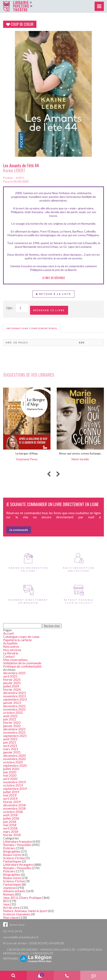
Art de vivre (11, 907)
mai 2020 (10, 775)
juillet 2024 (11, 686)
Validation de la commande (22, 663)
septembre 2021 (15, 736)
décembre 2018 (14, 805)
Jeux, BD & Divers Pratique (22, 898)
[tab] (32, 328)
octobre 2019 (13, 785)
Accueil (8, 633)
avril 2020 (10, 779)
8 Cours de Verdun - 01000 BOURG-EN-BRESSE (34, 943)
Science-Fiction (14, 858)
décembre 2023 (14, 693)
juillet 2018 (11, 818)
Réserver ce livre (49, 310)
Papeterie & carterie (17, 640)
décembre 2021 (14, 729)
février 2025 (12, 679)
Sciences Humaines (17, 914)
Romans (9, 894)
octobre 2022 (13, 712)
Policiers (9, 848)
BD (5, 901)
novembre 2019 (14, 782)
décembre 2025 (14, 673)
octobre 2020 (13, 762)
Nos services (12, 650)
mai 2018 (10, 825)
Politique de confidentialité (22, 666)
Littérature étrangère (18, 864)
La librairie (11, 653)
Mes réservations (15, 660)
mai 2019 (10, 795)
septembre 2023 (15, 699)
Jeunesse (9, 888)
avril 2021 (10, 746)
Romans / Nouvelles (17, 845)
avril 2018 (10, 828)
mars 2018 (11, 831)
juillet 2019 (11, 792)
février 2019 (12, 802)
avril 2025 (10, 676)
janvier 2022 (12, 726)
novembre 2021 (14, 732)
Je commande (19, 530)
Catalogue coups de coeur (21, 637)
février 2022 (12, 722)
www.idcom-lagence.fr (58, 950)
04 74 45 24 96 (13, 931)
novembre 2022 (14, 709)
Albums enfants (14, 891)
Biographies (12, 851)
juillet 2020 (11, 769)
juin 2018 (10, 822)
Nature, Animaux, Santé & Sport (25, 911)
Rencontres (11, 646)
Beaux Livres (12, 855)
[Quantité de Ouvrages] (22, 308)
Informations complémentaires (32, 328)
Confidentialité (42, 953)
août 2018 (10, 815)
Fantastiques (12, 861)
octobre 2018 (13, 812)
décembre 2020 (14, 755)
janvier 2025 (12, 683)
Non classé (11, 917)
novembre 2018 (14, 808)
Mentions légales (16, 953)
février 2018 (12, 835)
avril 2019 (10, 798)
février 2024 (12, 689)
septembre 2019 (15, 788)
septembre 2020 (15, 765)
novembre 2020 (14, 759)
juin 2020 (10, 772)
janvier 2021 (12, 752)
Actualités (10, 643)
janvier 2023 (12, 703)
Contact (9, 656)
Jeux (6, 904)
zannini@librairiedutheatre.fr (21, 937)
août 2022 (10, 716)
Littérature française (17, 841)
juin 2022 (10, 719)
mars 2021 (11, 749)
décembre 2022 (14, 706)
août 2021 (10, 739)
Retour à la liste (53, 294)
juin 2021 (10, 742)
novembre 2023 (14, 696)
